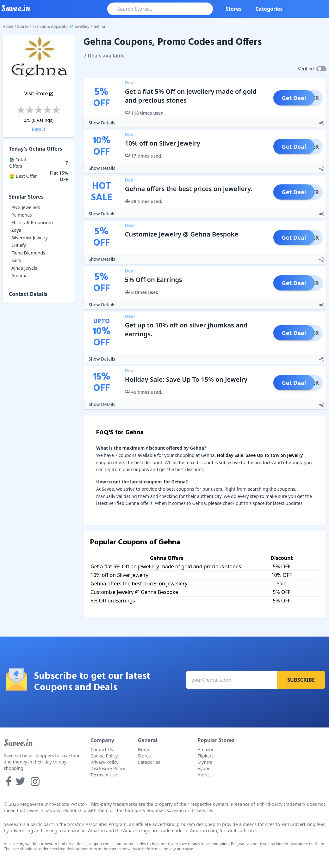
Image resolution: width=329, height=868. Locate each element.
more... (205, 775)
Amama (19, 275)
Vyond (204, 768)
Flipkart (205, 756)
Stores (233, 9)
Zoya (16, 230)
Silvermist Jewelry (30, 238)
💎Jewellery (79, 26)
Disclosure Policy (108, 768)
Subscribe (301, 680)
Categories (269, 9)
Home (8, 26)
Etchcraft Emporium (32, 222)
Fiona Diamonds (28, 253)
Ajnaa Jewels (24, 268)
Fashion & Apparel (49, 26)
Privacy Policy (104, 762)
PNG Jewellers (26, 207)
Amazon (206, 749)
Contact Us (102, 749)
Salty (16, 260)
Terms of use (104, 775)
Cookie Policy (104, 756)
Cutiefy (19, 245)
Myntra (205, 762)
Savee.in (18, 743)
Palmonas (22, 215)
